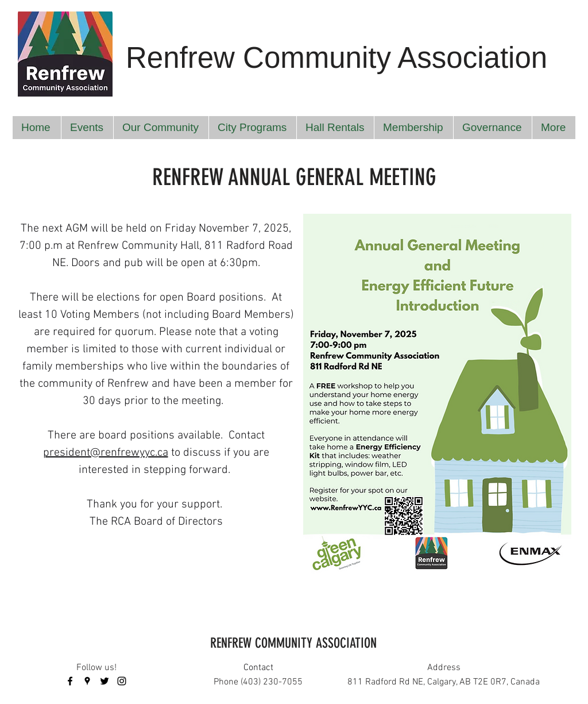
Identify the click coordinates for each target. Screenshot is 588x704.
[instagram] (122, 681)
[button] (87, 128)
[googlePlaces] (87, 681)
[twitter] (105, 681)
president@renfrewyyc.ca (106, 453)
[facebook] (70, 681)
